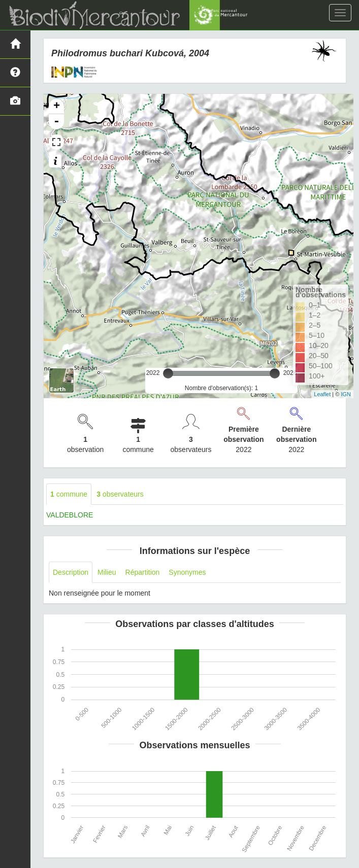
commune (69, 494)
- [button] (56, 122)
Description (71, 572)
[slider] (168, 373)
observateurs (120, 494)
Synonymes (187, 572)
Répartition (143, 572)
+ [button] (57, 107)
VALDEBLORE (70, 515)
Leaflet (322, 394)
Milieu (107, 572)
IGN (346, 394)
